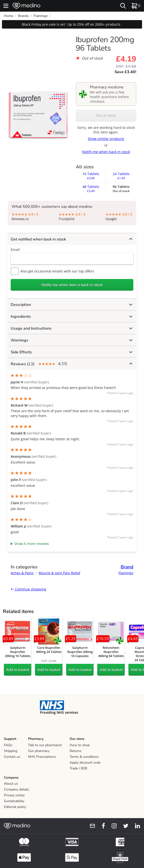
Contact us (12, 757)
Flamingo (41, 16)
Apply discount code (85, 763)
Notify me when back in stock (106, 152)
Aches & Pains (22, 573)
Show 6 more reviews (32, 544)
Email (15, 250)
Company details (17, 789)
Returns (76, 751)
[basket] (136, 6)
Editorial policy (15, 807)
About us (11, 784)
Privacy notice (14, 795)
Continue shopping (28, 589)
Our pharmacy (39, 751)
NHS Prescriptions (42, 757)
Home (9, 16)
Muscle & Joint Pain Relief (59, 573)
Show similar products (106, 139)
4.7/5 (72, 364)
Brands (23, 16)
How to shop (80, 745)
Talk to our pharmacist (45, 745)
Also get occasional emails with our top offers (52, 271)
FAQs (8, 745)
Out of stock (106, 116)
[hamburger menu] (6, 6)
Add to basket (18, 670)
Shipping (11, 751)
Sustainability (14, 801)
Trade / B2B (78, 768)
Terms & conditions (84, 757)
